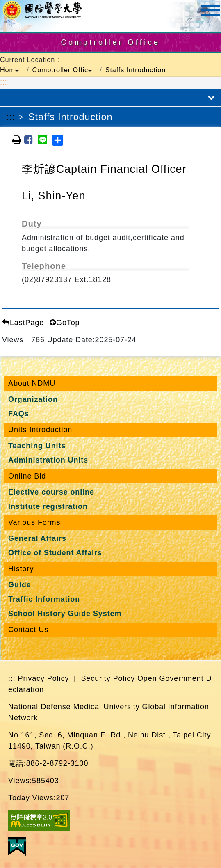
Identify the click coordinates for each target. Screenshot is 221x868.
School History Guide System (65, 614)
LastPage (23, 323)
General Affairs (37, 538)
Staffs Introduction (136, 70)
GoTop (65, 323)
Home (10, 70)
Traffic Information (44, 599)
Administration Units (48, 460)
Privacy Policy (44, 678)
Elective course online (51, 492)
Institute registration (48, 506)
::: (4, 82)
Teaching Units (37, 446)
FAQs (19, 414)
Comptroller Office (62, 70)
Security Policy (108, 678)
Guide (20, 585)
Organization (33, 399)
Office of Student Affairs (55, 553)
